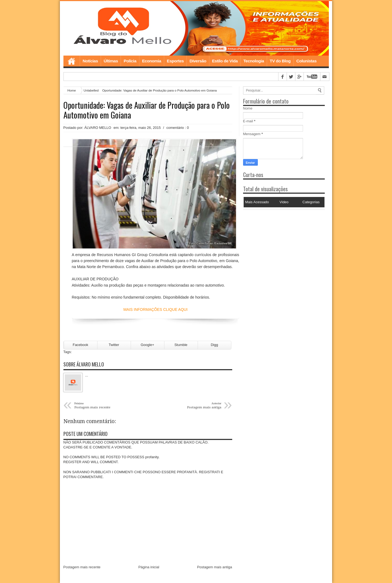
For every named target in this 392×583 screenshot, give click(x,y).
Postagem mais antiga (215, 567)
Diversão (198, 61)
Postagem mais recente (82, 567)
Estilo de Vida (225, 61)
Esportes (175, 61)
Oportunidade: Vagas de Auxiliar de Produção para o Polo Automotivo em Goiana (147, 110)
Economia (152, 61)
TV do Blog (280, 61)
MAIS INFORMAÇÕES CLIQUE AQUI (155, 309)
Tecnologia (254, 61)
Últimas (111, 61)
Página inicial (149, 567)
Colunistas (307, 61)
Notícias (90, 61)
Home (72, 61)
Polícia (130, 61)
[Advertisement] (277, 244)
